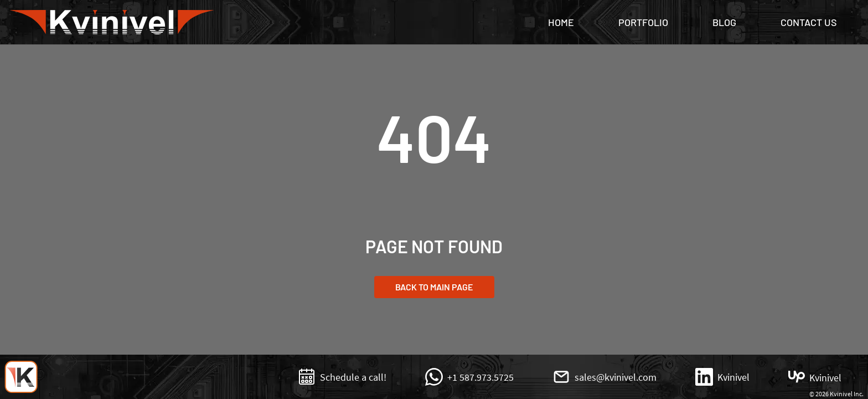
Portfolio (643, 22)
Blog (724, 22)
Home (561, 22)
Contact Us (809, 22)
